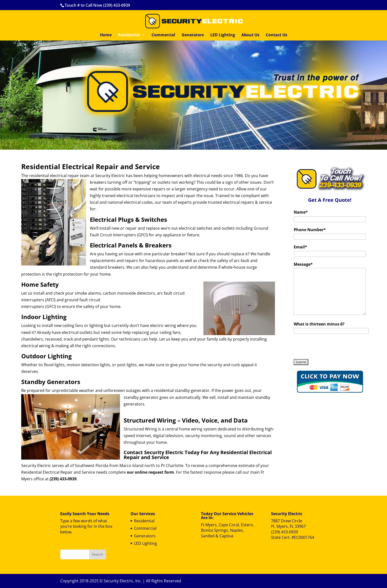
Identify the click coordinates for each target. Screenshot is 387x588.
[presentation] (331, 348)
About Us (250, 35)
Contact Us (277, 35)
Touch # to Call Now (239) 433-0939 (97, 5)
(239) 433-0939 (284, 532)
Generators (193, 35)
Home (106, 35)
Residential (129, 35)
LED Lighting (223, 35)
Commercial (163, 35)
